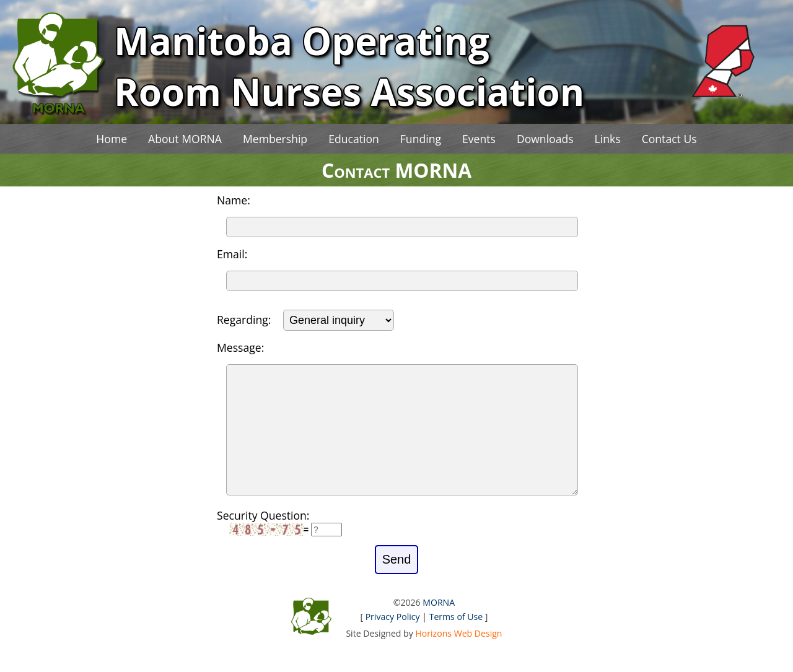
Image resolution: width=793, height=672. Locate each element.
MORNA (439, 627)
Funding (421, 139)
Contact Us (669, 139)
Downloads (545, 139)
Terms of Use (456, 641)
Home (112, 139)
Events (479, 139)
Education (354, 139)
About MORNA (185, 139)
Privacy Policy (393, 641)
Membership (275, 139)
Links (608, 139)
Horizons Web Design (458, 658)
